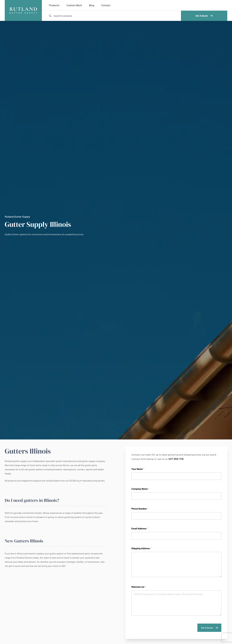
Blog (92, 5)
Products (54, 5)
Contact (106, 5)
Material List (139, 587)
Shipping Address (141, 548)
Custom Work (74, 5)
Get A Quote (204, 16)
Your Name (138, 469)
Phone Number (140, 509)
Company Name (140, 489)
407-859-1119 (176, 459)
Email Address (140, 528)
